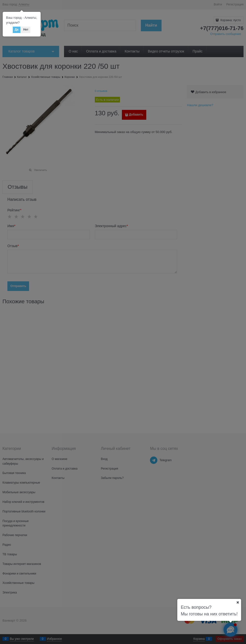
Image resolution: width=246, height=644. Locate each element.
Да (17, 30)
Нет (26, 30)
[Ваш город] (238, 602)
